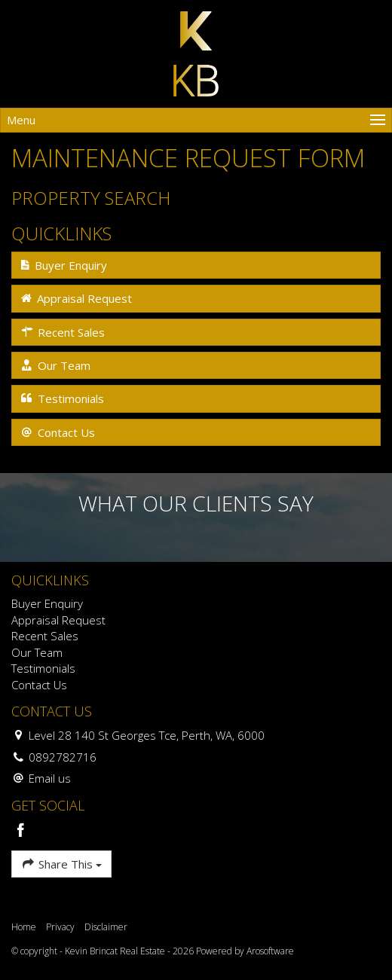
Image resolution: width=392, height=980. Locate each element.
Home (24, 927)
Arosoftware (270, 951)
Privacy (60, 927)
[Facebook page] (21, 831)
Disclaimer (106, 927)
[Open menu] (196, 120)
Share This (61, 864)
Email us (50, 778)
